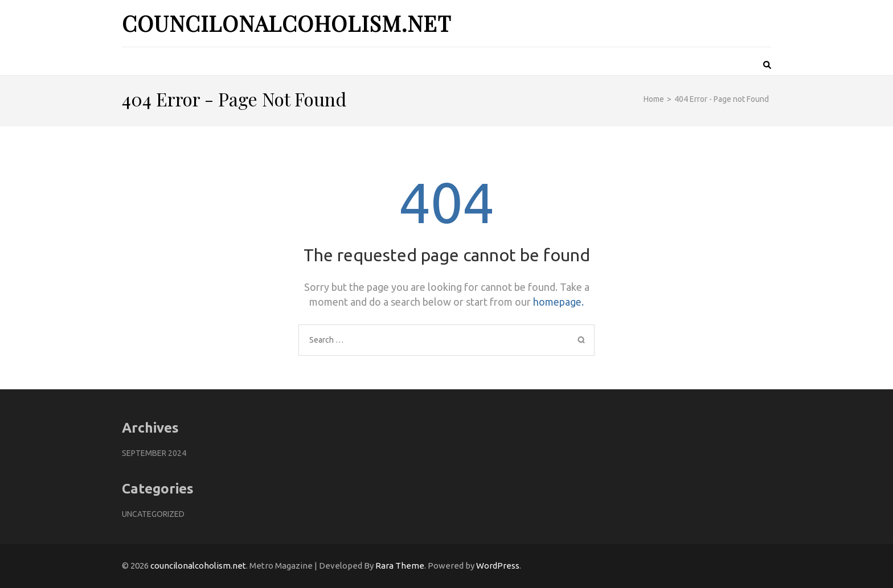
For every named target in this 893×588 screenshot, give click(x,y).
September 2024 (154, 453)
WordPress (498, 566)
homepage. (558, 302)
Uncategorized (153, 514)
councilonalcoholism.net (286, 23)
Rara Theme (400, 566)
